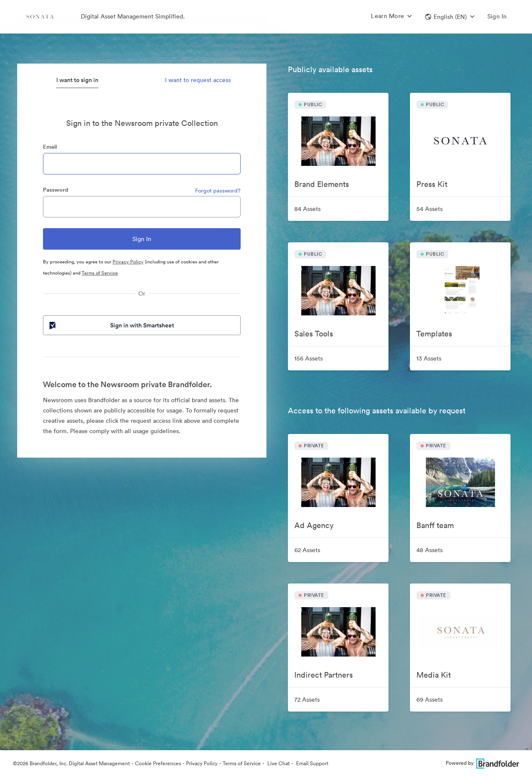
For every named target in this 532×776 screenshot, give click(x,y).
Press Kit (432, 184)
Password (56, 190)
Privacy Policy (128, 262)
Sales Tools (314, 334)
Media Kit (434, 675)
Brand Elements (322, 184)
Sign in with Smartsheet (111, 325)
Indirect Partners (324, 675)
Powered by (482, 763)
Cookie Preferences (158, 763)
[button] (450, 17)
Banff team (435, 525)
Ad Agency (314, 525)
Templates (434, 334)
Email (50, 147)
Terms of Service (100, 273)
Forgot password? (218, 191)
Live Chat (278, 763)
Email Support (312, 763)
